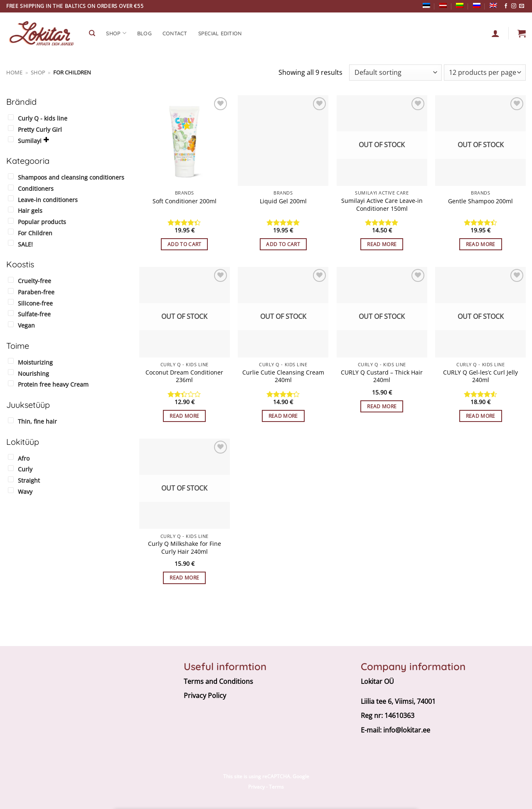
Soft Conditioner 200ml (185, 201)
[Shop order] (395, 73)
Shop (38, 72)
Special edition (220, 33)
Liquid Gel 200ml (283, 201)
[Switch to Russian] (477, 5)
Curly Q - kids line (43, 118)
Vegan (26, 325)
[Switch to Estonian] (426, 5)
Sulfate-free (34, 314)
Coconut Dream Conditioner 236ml (184, 376)
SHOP (116, 33)
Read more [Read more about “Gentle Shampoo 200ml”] (481, 244)
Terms (276, 787)
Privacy (256, 787)
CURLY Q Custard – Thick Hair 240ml (382, 376)
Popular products (42, 222)
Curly (25, 469)
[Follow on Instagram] (514, 6)
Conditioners (36, 189)
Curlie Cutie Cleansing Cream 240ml (283, 376)
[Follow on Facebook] (506, 6)
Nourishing (33, 374)
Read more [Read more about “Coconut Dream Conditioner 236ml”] (184, 416)
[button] (522, 33)
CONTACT (175, 33)
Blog (144, 33)
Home (14, 72)
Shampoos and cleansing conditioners (71, 177)
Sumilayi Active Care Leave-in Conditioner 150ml (382, 205)
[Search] (92, 33)
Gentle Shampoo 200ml (480, 201)
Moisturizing (35, 362)
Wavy (25, 492)
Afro (24, 458)
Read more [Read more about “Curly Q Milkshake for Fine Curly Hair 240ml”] (184, 578)
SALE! (25, 244)
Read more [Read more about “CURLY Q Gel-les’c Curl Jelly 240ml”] (481, 416)
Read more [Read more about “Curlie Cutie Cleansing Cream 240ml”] (283, 416)
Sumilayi (30, 141)
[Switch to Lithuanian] (460, 5)
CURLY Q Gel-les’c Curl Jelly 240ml (480, 376)
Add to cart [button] (185, 244)
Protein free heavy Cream (53, 384)
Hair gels (30, 211)
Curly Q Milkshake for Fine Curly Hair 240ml (185, 548)
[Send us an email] (522, 6)
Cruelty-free (34, 281)
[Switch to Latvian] (443, 5)
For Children (35, 233)
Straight (29, 480)
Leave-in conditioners (48, 200)
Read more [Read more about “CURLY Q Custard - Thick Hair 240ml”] (382, 406)
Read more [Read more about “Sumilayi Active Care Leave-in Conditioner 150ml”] (382, 244)
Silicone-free (35, 303)
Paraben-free (36, 292)
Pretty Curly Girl (40, 129)
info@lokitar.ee (407, 730)
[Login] (495, 33)
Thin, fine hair (37, 421)
